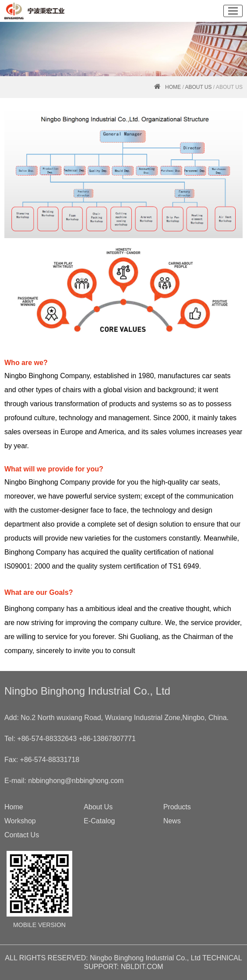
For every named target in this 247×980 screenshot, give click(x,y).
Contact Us (22, 835)
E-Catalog (99, 821)
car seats (217, 376)
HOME (173, 87)
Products (177, 807)
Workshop (20, 821)
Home (14, 807)
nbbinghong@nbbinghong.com (76, 781)
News (172, 821)
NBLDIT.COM (142, 967)
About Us (198, 87)
